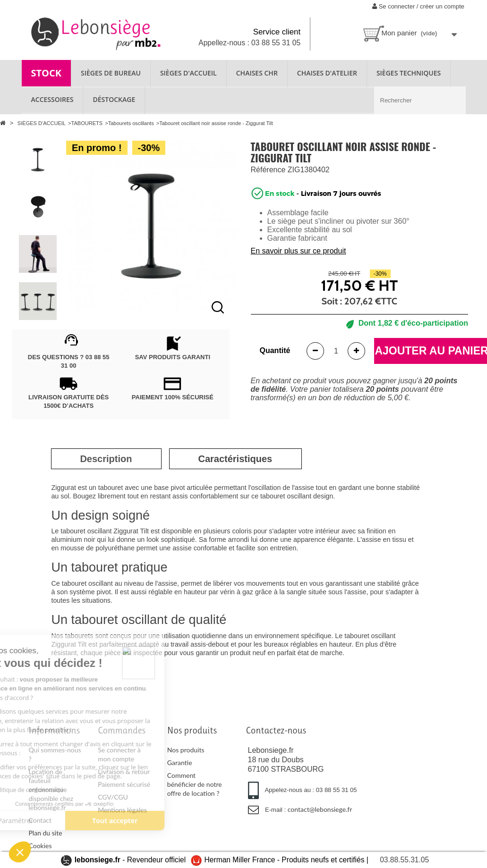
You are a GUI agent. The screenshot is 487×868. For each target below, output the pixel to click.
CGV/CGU (113, 797)
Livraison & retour (124, 771)
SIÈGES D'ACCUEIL (188, 73)
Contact (40, 820)
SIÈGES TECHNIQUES (409, 73)
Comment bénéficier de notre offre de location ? (195, 784)
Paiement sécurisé (124, 784)
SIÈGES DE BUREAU (111, 73)
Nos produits (186, 750)
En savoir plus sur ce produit (299, 251)
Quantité (275, 350)
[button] (20, 852)
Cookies (40, 846)
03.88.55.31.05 (404, 860)
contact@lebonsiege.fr (320, 809)
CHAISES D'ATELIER (327, 73)
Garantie (180, 763)
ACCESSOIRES (52, 99)
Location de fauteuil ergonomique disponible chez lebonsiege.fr (51, 789)
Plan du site (46, 833)
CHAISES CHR (257, 73)
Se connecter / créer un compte (418, 6)
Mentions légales (122, 810)
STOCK (47, 73)
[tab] (106, 459)
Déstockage (114, 99)
